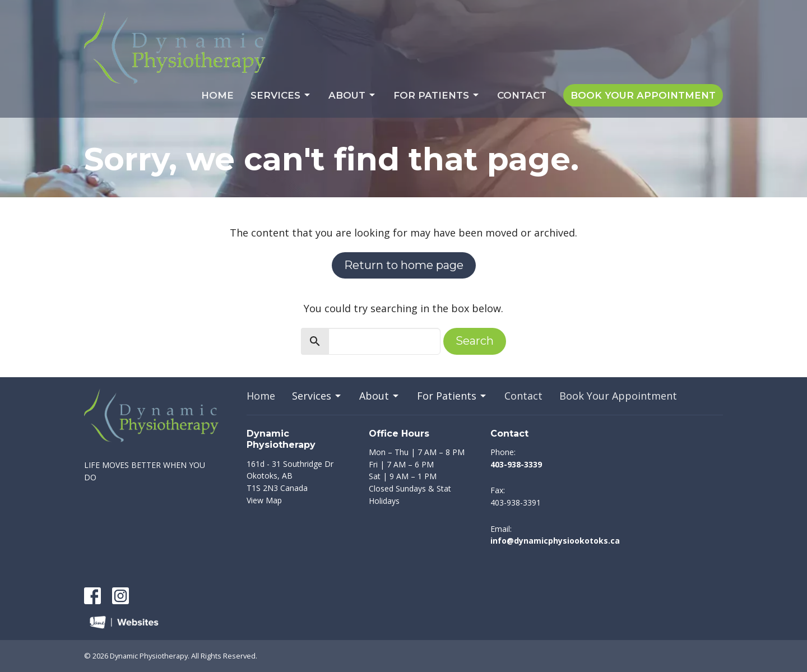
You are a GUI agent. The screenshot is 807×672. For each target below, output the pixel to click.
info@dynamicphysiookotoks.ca (555, 541)
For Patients (437, 95)
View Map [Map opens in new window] (264, 500)
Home (217, 95)
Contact (522, 95)
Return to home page (404, 265)
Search (475, 341)
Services (281, 95)
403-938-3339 (516, 464)
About (353, 95)
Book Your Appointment (643, 95)
